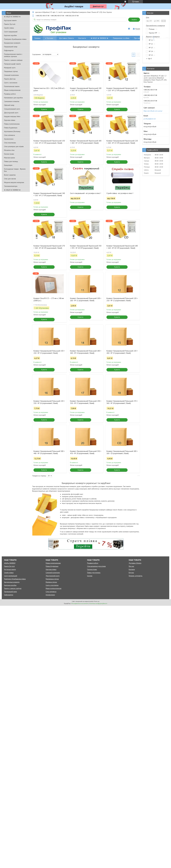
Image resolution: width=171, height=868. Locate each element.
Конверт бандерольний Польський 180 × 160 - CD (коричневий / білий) (122, 452)
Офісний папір (9, 105)
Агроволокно (9, 139)
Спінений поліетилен (11, 75)
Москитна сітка (9, 150)
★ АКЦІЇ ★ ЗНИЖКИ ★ (12, 17)
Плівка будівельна (11, 128)
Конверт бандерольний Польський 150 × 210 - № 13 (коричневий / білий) (49, 352)
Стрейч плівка (9, 28)
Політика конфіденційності (98, 603)
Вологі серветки (10, 175)
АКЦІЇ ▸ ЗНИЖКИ (10, 563)
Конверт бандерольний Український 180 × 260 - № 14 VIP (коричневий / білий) (86, 142)
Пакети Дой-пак (10, 79)
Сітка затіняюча (9, 135)
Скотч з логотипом (11, 83)
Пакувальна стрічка (11, 71)
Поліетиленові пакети (12, 86)
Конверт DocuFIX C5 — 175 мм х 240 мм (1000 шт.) (49, 299)
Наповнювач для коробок (13, 98)
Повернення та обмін (121, 38)
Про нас (137, 38)
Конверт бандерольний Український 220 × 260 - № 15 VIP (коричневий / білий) (122, 142)
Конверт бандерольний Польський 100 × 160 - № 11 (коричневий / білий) (86, 299)
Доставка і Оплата (66, 38)
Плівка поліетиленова (12, 124)
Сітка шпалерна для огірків (14, 146)
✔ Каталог (49, 38)
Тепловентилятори (11, 186)
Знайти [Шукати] (134, 20)
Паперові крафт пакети (12, 64)
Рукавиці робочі (10, 94)
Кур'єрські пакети (10, 20)
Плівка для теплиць (11, 161)
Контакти (82, 38)
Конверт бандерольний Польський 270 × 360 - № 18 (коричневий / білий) (122, 402)
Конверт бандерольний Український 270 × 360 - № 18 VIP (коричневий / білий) (49, 247)
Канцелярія (8, 165)
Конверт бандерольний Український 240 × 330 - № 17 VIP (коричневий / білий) (49, 194)
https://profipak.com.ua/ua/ (153, 111)
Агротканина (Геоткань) (12, 131)
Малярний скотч (10, 68)
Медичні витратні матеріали (14, 182)
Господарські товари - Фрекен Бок (15, 170)
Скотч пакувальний (11, 32)
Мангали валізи (9, 158)
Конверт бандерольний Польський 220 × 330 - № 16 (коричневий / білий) (49, 402)
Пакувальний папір (11, 47)
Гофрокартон (9, 50)
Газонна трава (9, 154)
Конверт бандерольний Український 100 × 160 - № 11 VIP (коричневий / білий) (86, 89)
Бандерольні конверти (12, 43)
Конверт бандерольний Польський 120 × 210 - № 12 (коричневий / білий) (122, 299)
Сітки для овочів (10, 179)
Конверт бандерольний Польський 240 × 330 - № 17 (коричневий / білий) (86, 402)
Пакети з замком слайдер (13, 60)
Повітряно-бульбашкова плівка (15, 39)
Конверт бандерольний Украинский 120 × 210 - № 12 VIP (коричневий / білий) (122, 89)
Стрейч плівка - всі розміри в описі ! (120, 193)
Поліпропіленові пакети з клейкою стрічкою (13, 55)
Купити (44, 109)
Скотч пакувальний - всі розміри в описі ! (85, 193)
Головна (37, 38)
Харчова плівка (10, 120)
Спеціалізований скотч (12, 109)
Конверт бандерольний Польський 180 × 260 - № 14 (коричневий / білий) (86, 352)
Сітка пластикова (10, 143)
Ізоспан (90, 576)
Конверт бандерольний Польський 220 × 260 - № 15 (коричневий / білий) (122, 352)
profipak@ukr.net (150, 119)
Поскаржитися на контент (80, 603)
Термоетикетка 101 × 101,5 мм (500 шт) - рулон (49, 89)
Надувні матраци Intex (12, 116)
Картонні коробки (10, 35)
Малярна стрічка (51, 582)
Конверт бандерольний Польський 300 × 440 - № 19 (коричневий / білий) (49, 452)
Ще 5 (150, 59)
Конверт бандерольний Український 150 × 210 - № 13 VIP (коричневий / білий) (49, 142)
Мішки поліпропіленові (12, 90)
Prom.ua (97, 601)
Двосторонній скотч (11, 113)
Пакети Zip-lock (10, 24)
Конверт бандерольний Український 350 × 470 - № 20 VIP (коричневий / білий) (86, 247)
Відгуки (131, 573)
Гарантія (148, 38)
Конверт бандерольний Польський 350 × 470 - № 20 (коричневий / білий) (86, 452)
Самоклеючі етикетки (12, 101)
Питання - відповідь (136, 576)
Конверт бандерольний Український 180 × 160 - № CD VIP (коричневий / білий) (122, 247)
